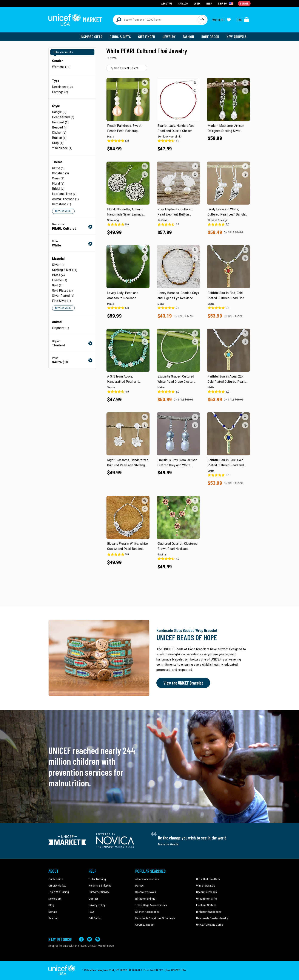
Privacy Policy (97, 905)
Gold (57, 285)
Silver (59, 265)
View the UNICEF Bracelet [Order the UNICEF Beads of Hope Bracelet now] (183, 683)
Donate (53, 912)
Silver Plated (63, 296)
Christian (60, 173)
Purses (139, 886)
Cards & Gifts (120, 37)
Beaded (60, 128)
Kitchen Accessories (147, 912)
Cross (58, 178)
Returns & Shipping (100, 886)
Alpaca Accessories (147, 879)
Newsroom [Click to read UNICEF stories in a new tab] (55, 899)
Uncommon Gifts (207, 899)
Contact (93, 899)
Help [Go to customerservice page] (209, 3)
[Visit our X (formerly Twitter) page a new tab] (89, 939)
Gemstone (62, 204)
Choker (59, 133)
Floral (58, 184)
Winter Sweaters (206, 886)
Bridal (58, 189)
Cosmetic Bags (144, 925)
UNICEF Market (57, 886)
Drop (58, 143)
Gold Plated (62, 291)
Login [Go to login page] (197, 3)
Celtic (58, 168)
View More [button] (63, 211)
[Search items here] (155, 20)
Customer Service (99, 892)
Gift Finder (147, 37)
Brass (58, 275)
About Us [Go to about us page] (167, 3)
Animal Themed (65, 199)
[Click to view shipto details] (226, 3)
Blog (51, 905)
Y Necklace (62, 148)
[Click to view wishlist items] (222, 20)
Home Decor (210, 37)
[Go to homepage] (75, 20)
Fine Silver (62, 301)
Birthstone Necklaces (209, 912)
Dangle (59, 112)
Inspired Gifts (91, 37)
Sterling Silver (65, 270)
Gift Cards (95, 918)
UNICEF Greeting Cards (210, 925)
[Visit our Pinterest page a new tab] (98, 939)
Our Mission (56, 879)
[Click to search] (202, 20)
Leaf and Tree (64, 194)
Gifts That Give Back (208, 879)
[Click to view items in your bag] (243, 20)
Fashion (188, 37)
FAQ (91, 912)
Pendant (60, 122)
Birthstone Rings (145, 899)
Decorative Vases (207, 892)
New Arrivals (237, 37)
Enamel (60, 280)
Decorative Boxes (146, 892)
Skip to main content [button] (149, 0)
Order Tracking (97, 879)
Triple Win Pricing (59, 892)
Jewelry (169, 37)
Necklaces (62, 87)
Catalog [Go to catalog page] (183, 3)
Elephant (61, 328)
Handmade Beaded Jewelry (212, 918)
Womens (61, 67)
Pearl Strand (63, 117)
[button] (145, 83)
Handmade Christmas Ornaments (155, 918)
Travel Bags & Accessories (151, 905)
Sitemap (53, 918)
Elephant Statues (206, 905)
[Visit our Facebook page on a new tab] (81, 939)
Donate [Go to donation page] (244, 3)
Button (59, 138)
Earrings (60, 92)
